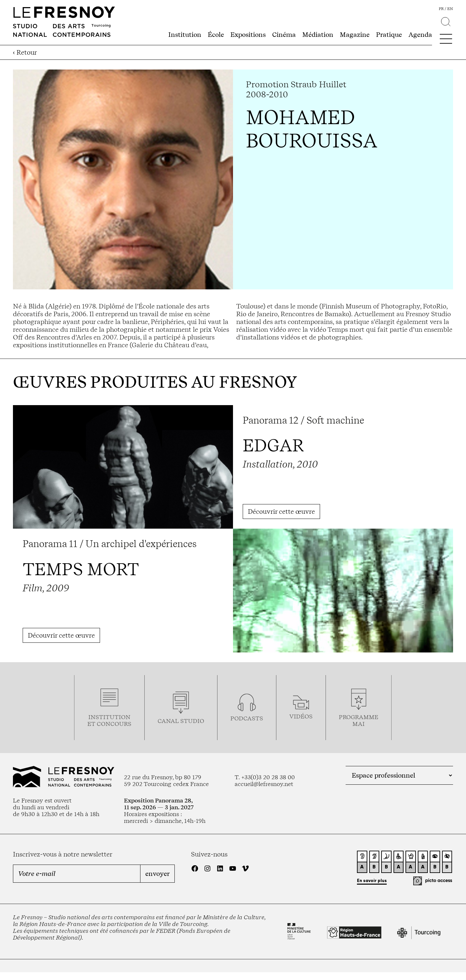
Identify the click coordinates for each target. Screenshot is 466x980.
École (216, 35)
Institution (185, 35)
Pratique (389, 35)
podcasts (247, 718)
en (450, 9)
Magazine (355, 35)
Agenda (420, 35)
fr (441, 9)
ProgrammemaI (359, 720)
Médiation (318, 35)
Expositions (248, 35)
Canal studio (181, 721)
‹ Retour (25, 52)
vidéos (301, 716)
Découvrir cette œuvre (281, 512)
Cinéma (284, 35)
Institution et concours (109, 720)
